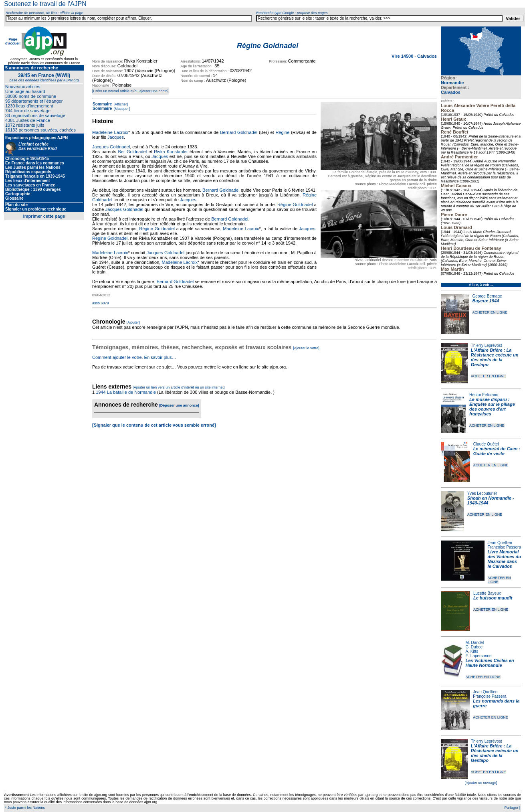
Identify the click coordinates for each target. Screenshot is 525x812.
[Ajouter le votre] (306, 348)
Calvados (451, 92)
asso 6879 (101, 303)
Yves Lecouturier (482, 493)
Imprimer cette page (44, 216)
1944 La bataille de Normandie (126, 392)
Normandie (452, 83)
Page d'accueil (13, 41)
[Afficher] (120, 104)
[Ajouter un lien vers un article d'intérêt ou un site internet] (179, 387)
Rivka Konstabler (171, 152)
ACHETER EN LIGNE (490, 312)
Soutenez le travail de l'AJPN (45, 4)
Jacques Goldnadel (111, 147)
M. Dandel (475, 643)
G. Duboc (474, 647)
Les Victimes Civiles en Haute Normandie (490, 663)
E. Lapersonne (479, 656)
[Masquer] (121, 109)
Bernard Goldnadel (239, 132)
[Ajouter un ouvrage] (481, 783)
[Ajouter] (133, 322)
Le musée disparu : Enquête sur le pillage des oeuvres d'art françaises (492, 407)
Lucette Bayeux (487, 593)
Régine (282, 132)
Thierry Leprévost (487, 345)
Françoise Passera (504, 547)
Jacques (116, 137)
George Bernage (487, 296)
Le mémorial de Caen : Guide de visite (497, 451)
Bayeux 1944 (486, 301)
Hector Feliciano (484, 395)
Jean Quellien (500, 543)
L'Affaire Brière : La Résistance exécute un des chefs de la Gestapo (495, 357)
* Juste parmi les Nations (24, 808)
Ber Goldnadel (132, 152)
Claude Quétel (486, 444)
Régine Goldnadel (295, 205)
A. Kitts (472, 651)
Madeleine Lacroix (110, 132)
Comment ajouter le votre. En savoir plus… (134, 357)
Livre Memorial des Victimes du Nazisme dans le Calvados (504, 559)
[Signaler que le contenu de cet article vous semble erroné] (154, 425)
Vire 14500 (403, 56)
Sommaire (102, 104)
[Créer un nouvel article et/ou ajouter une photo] (130, 91)
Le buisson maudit (493, 598)
